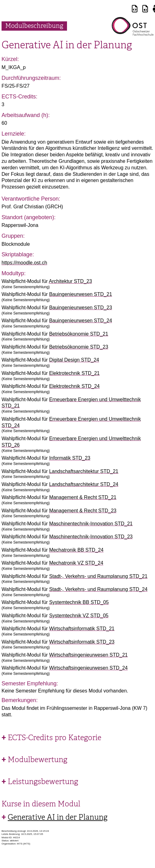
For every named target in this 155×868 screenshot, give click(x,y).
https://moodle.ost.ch (24, 263)
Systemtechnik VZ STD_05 (79, 616)
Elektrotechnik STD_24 (74, 386)
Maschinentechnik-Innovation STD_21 (91, 524)
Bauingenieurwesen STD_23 (81, 308)
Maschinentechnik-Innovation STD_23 (91, 537)
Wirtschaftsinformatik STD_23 (82, 642)
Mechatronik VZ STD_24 (76, 563)
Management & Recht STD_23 (83, 511)
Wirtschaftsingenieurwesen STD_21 (88, 655)
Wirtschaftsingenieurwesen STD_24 (88, 668)
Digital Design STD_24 (74, 360)
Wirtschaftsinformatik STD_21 (82, 629)
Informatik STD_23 (70, 458)
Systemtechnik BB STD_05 (79, 602)
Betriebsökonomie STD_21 (79, 334)
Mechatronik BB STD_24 (76, 550)
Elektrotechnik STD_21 (74, 373)
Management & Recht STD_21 (83, 497)
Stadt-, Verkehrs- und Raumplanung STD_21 (98, 576)
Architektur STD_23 (70, 281)
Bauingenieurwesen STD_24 (81, 321)
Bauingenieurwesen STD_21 (81, 294)
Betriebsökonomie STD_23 (79, 347)
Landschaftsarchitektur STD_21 (84, 471)
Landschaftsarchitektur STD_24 (84, 484)
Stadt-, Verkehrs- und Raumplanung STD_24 (98, 589)
